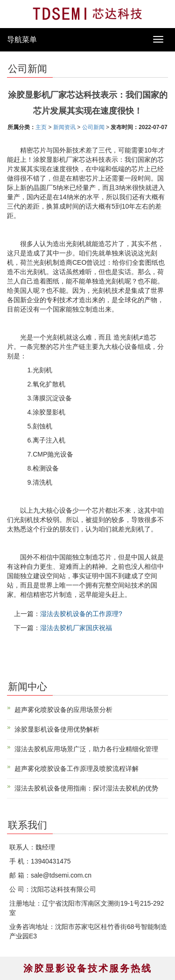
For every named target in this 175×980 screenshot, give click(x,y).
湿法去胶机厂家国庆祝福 (76, 628)
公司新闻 (93, 127)
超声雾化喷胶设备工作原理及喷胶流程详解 (77, 769)
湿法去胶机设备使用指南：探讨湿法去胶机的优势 (86, 788)
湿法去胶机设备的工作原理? (81, 614)
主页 (41, 127)
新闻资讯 (64, 127)
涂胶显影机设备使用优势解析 (57, 729)
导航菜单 (22, 40)
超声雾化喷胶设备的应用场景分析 (63, 710)
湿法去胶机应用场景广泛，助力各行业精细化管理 (86, 749)
